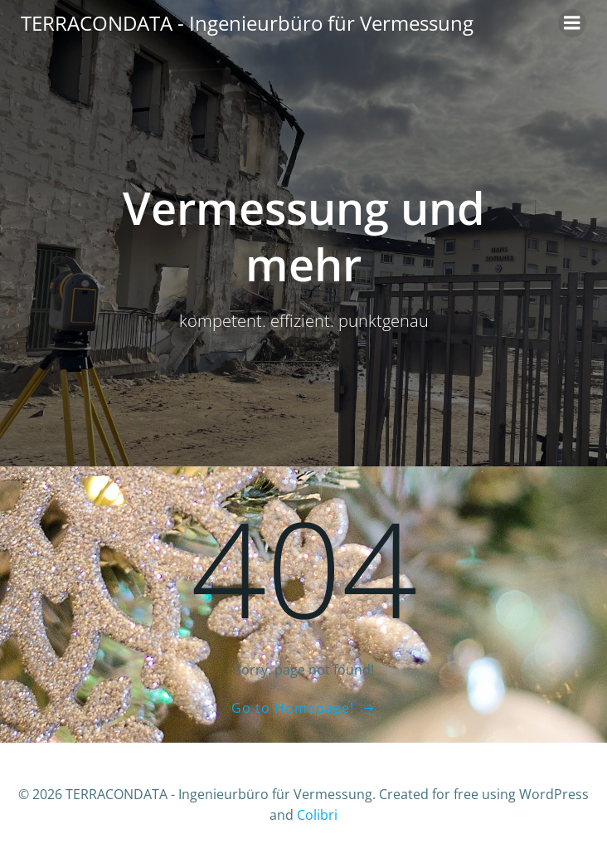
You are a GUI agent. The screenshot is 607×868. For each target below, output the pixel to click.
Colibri (317, 815)
